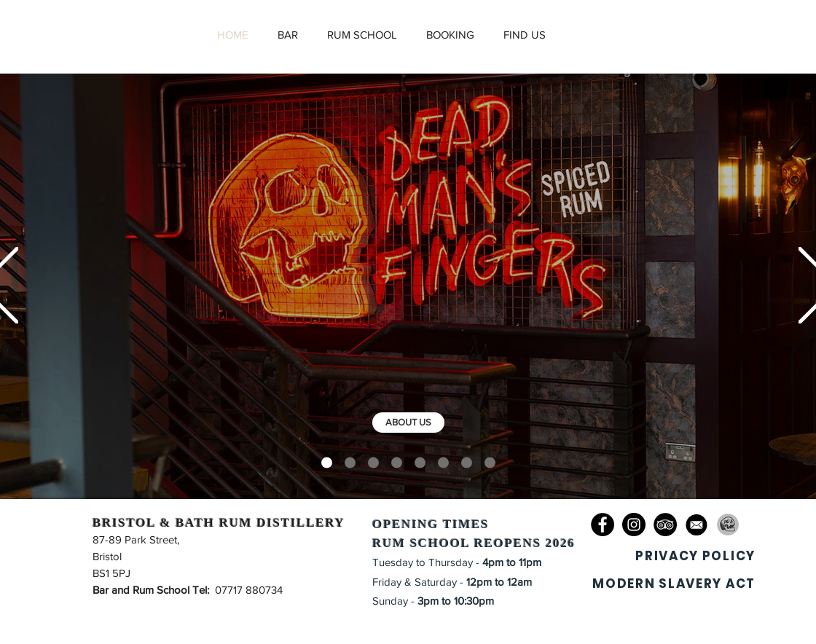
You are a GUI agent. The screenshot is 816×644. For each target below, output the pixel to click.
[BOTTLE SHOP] (490, 463)
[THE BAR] (373, 463)
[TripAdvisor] (665, 525)
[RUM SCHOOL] (397, 463)
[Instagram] (634, 525)
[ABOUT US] (408, 423)
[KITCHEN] (420, 463)
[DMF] (327, 463)
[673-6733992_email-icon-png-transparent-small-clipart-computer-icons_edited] (697, 525)
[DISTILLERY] (350, 463)
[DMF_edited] (728, 525)
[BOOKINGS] (443, 463)
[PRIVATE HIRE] (467, 463)
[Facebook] (603, 525)
